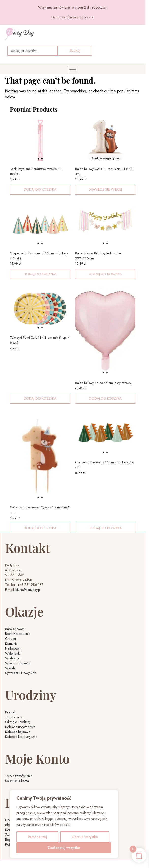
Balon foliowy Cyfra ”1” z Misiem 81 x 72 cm (104, 171)
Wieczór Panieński (18, 663)
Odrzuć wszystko (85, 837)
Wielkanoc (13, 658)
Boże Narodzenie (18, 634)
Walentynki (13, 653)
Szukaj (75, 51)
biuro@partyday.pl (28, 590)
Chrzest (11, 639)
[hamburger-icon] (73, 69)
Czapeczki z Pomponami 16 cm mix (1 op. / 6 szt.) (39, 256)
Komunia (11, 644)
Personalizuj (37, 837)
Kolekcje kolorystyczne (21, 737)
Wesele (10, 668)
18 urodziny (14, 717)
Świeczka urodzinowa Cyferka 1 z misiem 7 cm (40, 510)
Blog (8, 825)
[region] (64, 824)
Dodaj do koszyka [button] (40, 189)
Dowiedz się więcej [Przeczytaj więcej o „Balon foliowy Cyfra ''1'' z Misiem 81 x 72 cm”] (105, 189)
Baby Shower (15, 629)
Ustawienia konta (17, 781)
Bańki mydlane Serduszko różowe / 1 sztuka (36, 171)
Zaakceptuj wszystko (64, 848)
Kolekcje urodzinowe (20, 727)
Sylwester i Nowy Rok (21, 673)
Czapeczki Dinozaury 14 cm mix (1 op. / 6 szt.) (105, 465)
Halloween (13, 648)
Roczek (10, 712)
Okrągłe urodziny (18, 722)
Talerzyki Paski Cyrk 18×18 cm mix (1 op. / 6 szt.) (40, 340)
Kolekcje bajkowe (18, 732)
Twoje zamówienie (19, 776)
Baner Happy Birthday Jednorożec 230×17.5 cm (99, 256)
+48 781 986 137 (30, 585)
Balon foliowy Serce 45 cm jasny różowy (103, 383)
